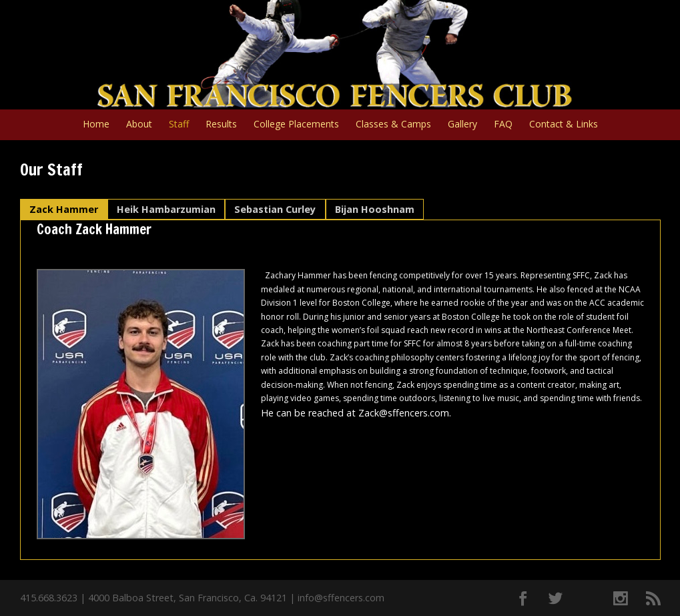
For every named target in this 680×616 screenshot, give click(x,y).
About (139, 125)
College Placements (296, 125)
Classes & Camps (393, 125)
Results (221, 125)
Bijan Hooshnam (375, 209)
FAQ (503, 125)
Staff (179, 125)
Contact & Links (564, 125)
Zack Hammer (64, 209)
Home (96, 125)
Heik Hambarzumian (166, 209)
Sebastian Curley (275, 209)
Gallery (462, 125)
